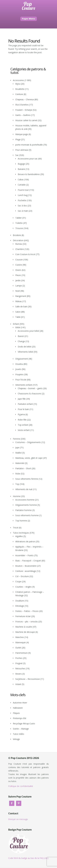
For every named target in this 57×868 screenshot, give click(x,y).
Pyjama (21, 414)
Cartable (22, 185)
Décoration (18, 240)
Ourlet (18, 648)
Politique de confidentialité (21, 786)
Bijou (18, 84)
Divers (18, 270)
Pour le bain (23, 409)
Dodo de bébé (25, 347)
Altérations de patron (25, 541)
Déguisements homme (26, 505)
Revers (19, 674)
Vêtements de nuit (24, 489)
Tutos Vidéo (19, 734)
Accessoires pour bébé (28, 331)
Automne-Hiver (20, 703)
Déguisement (22, 359)
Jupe (17, 447)
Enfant (16, 324)
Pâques (16, 713)
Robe (18, 474)
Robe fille (22, 420)
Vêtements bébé (25, 352)
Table (18, 317)
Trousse (19, 228)
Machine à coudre (24, 627)
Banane (21, 169)
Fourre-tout (23, 190)
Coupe (18, 581)
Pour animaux (22, 150)
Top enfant (23, 425)
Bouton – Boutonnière (26, 566)
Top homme (21, 521)
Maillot (19, 453)
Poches (19, 658)
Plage (18, 139)
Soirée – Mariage (21, 729)
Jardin (18, 280)
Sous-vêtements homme (27, 515)
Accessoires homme (25, 500)
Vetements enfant (24, 385)
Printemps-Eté (20, 718)
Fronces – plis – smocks (27, 622)
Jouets (18, 369)
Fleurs (18, 275)
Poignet (19, 663)
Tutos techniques (21, 533)
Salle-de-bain (21, 307)
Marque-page (22, 134)
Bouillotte (20, 89)
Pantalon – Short (23, 468)
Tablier (19, 218)
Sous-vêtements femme (27, 479)
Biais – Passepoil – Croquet (28, 561)
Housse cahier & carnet (26, 120)
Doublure (20, 601)
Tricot (16, 528)
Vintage (16, 739)
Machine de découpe (25, 632)
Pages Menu (29, 19)
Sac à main (23, 211)
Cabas (21, 179)
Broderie (17, 235)
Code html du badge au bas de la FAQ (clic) (28, 858)
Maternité (20, 463)
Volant (18, 684)
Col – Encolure (22, 576)
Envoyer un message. (18, 819)
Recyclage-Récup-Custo (24, 723)
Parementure (21, 653)
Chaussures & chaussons (30, 394)
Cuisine (19, 265)
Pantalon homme (24, 510)
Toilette (19, 223)
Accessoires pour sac (28, 159)
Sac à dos (22, 206)
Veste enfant (24, 430)
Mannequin (21, 642)
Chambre (20, 249)
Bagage (21, 164)
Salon (18, 312)
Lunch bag (23, 195)
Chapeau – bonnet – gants (30, 388)
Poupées (19, 374)
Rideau (19, 301)
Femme (16, 439)
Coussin (19, 260)
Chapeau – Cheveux (25, 99)
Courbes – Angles (24, 587)
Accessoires (18, 80)
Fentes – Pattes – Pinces (27, 611)
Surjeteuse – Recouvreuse (28, 679)
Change (21, 341)
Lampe (19, 286)
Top (17, 484)
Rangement (21, 296)
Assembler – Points (24, 555)
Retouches (20, 669)
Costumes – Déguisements (28, 442)
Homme (17, 496)
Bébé (18, 327)
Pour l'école (21, 380)
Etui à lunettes (22, 105)
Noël (18, 291)
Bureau (19, 244)
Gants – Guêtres (23, 115)
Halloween (18, 708)
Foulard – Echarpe (24, 110)
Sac (17, 155)
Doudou (19, 364)
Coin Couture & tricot (25, 254)
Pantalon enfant (25, 404)
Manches (20, 637)
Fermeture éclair (23, 616)
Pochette (22, 200)
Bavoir (21, 336)
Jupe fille (22, 399)
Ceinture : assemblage (26, 571)
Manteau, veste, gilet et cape (29, 458)
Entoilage (20, 606)
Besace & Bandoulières (29, 174)
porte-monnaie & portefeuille (29, 145)
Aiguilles (19, 536)
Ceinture (19, 94)
